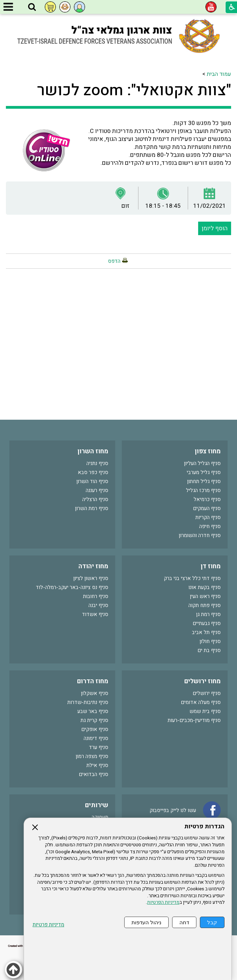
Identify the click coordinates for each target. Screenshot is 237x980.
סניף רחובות (96, 596)
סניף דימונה (96, 738)
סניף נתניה (97, 463)
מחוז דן (211, 566)
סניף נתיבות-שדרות (88, 702)
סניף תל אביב (206, 632)
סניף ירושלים (207, 693)
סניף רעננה (97, 490)
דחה (184, 922)
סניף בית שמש (205, 711)
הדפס (114, 261)
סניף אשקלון (95, 693)
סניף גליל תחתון (204, 481)
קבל (212, 922)
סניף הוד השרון (92, 481)
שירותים (97, 805)
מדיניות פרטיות (48, 925)
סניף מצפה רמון (92, 756)
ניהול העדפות (146, 922)
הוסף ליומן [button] (215, 228)
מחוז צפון (208, 451)
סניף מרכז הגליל (203, 490)
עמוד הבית (219, 74)
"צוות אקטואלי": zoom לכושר (134, 90)
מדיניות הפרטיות (163, 902)
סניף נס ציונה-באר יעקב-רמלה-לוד (72, 587)
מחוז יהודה (93, 566)
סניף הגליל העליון (202, 463)
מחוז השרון (93, 451)
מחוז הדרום (93, 681)
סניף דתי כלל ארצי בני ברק (192, 578)
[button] (32, 7)
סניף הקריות (208, 517)
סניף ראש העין (205, 596)
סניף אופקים (95, 729)
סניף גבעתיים (207, 623)
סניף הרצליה (95, 499)
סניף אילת (97, 765)
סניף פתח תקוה (205, 605)
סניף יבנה (98, 605)
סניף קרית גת (94, 720)
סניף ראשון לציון (91, 578)
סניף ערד (99, 747)
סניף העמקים (207, 508)
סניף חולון (210, 641)
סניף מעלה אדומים (201, 702)
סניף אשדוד (95, 614)
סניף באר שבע (93, 711)
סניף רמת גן (208, 614)
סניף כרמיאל (207, 499)
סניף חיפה (210, 526)
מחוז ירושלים (202, 681)
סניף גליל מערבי (204, 472)
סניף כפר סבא (93, 472)
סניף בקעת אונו (205, 587)
